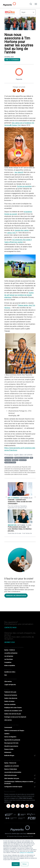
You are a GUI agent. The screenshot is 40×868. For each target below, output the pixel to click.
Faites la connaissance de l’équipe (14, 731)
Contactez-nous (10, 628)
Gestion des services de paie (13, 714)
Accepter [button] (16, 864)
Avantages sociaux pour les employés (15, 717)
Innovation (12, 525)
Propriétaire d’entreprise (22, 458)
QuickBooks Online (10, 672)
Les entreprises (9, 656)
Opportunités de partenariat (12, 740)
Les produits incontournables (13, 772)
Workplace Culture (10, 462)
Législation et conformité (11, 766)
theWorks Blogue (20, 755)
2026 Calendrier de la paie (20, 778)
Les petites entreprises (11, 653)
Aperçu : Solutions (10, 650)
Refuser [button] (25, 864)
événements (8, 752)
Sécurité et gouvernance (11, 746)
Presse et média (9, 749)
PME (31, 458)
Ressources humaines (11, 695)
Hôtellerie (15, 460)
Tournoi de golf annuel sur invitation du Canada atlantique (19, 295)
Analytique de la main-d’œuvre (13, 708)
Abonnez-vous (10, 642)
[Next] (34, 497)
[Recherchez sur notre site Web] (31, 4)
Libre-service (8, 681)
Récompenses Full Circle (11, 743)
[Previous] (6, 497)
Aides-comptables (10, 666)
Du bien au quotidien (24, 186)
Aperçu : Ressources (10, 763)
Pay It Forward (12, 60)
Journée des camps (22, 230)
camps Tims (11, 233)
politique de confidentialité (27, 853)
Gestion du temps (9, 701)
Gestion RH (23, 460)
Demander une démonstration (16, 595)
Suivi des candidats (10, 704)
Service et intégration (10, 737)
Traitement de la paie (10, 692)
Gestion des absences (11, 698)
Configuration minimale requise (20, 787)
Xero (6, 675)
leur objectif (19, 172)
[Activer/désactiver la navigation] (36, 4)
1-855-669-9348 (31, 834)
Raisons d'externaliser (11, 769)
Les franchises (9, 659)
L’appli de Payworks (10, 685)
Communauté (8, 727)
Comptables (8, 662)
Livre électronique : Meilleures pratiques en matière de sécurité (20, 783)
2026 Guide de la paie (20, 775)
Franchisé (8, 460)
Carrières (7, 734)
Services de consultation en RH (13, 711)
